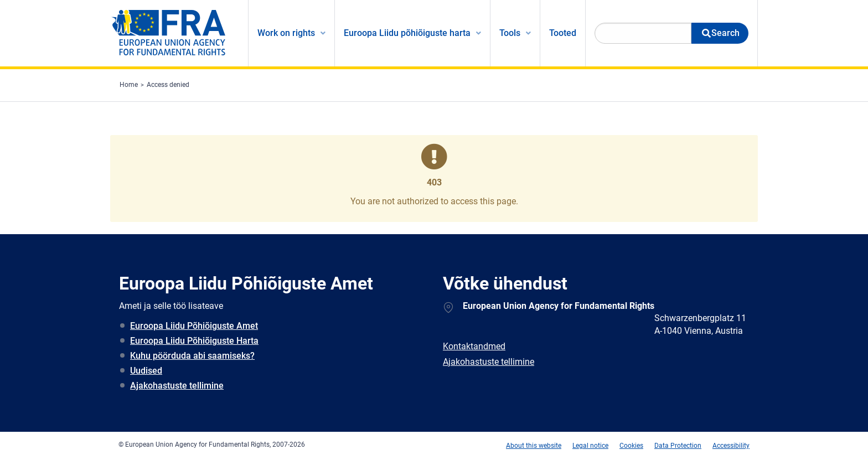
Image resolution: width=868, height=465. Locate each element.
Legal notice (590, 446)
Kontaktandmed (474, 346)
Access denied (168, 85)
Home (129, 85)
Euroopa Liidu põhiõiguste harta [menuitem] (407, 33)
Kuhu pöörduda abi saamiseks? (192, 356)
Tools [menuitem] (510, 33)
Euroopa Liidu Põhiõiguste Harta (194, 341)
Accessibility (731, 446)
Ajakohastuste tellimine (177, 386)
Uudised (146, 371)
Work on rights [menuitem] (286, 33)
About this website (534, 446)
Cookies (631, 446)
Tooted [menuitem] (563, 33)
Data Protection (678, 446)
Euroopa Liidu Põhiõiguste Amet (194, 326)
